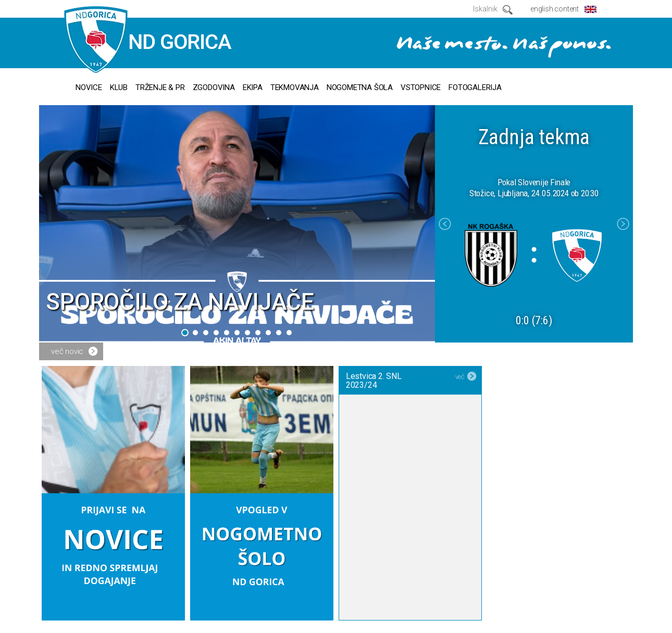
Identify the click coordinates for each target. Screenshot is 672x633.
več (460, 377)
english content (555, 9)
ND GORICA (148, 40)
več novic (67, 351)
